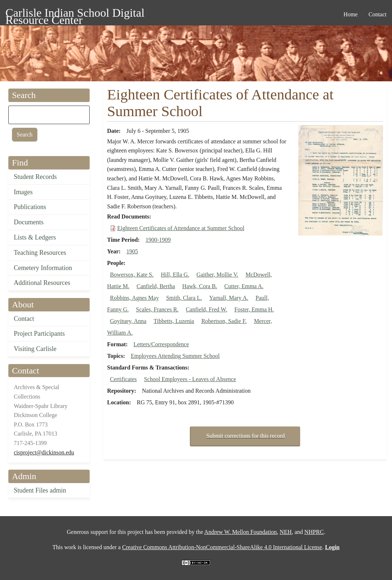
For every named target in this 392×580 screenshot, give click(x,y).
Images (23, 192)
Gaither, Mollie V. (217, 275)
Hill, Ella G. (175, 275)
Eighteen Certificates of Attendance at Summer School (181, 228)
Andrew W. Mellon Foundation (241, 532)
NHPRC (314, 532)
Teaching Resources (40, 253)
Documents (29, 222)
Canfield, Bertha (156, 286)
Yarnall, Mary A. (229, 298)
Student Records (35, 177)
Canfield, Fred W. (207, 309)
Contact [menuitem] (377, 14)
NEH (286, 532)
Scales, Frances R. (157, 309)
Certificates (123, 379)
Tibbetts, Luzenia (174, 321)
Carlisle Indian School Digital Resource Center (75, 14)
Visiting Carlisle (35, 349)
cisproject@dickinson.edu (44, 452)
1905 (132, 251)
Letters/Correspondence (161, 344)
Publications (30, 207)
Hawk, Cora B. (200, 286)
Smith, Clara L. (184, 298)
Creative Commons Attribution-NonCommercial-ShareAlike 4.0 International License (222, 547)
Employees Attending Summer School (175, 356)
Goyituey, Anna (128, 321)
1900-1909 (158, 240)
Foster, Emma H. (254, 309)
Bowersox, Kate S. (132, 275)
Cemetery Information (43, 268)
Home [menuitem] (350, 14)
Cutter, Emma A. (244, 286)
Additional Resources (42, 283)
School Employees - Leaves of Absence (190, 379)
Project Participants (39, 334)
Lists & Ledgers (35, 237)
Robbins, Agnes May (134, 298)
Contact (24, 319)
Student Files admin (40, 490)
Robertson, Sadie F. (224, 321)
